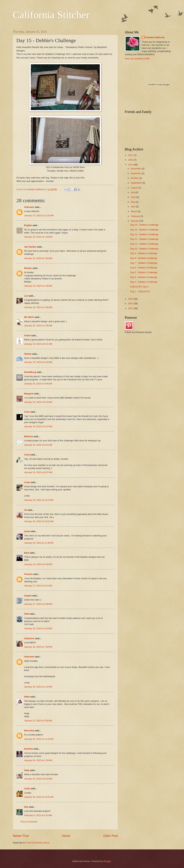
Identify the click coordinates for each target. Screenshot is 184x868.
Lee (26, 296)
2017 (131, 155)
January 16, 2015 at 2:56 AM (38, 326)
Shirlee (28, 354)
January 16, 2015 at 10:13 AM (39, 500)
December (136, 169)
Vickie (27, 335)
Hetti (27, 614)
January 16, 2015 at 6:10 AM (38, 402)
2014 (131, 299)
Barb (27, 553)
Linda (27, 482)
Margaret (29, 394)
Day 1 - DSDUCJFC (140, 291)
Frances (28, 574)
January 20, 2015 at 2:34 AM (38, 687)
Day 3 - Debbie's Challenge (144, 282)
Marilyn (28, 268)
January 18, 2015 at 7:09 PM (38, 647)
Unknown (29, 207)
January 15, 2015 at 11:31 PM (39, 215)
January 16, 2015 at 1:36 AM (38, 286)
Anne (27, 412)
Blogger (107, 861)
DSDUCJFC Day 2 (139, 287)
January (135, 221)
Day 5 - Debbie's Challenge (144, 272)
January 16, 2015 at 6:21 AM (38, 445)
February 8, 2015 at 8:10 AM (38, 815)
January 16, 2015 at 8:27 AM (38, 472)
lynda (27, 531)
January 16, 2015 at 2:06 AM (38, 307)
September (137, 183)
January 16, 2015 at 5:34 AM (38, 362)
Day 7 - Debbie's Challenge (144, 263)
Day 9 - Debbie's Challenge (144, 253)
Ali (25, 510)
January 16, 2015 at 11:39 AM (39, 543)
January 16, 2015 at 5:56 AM (38, 384)
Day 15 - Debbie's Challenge (144, 225)
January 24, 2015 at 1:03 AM (38, 760)
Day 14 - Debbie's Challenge (144, 230)
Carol (27, 455)
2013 (131, 304)
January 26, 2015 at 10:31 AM (39, 797)
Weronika (29, 731)
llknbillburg (30, 372)
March (134, 211)
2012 (131, 308)
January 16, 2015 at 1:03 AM (38, 237)
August (135, 188)
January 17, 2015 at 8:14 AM (38, 586)
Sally (27, 770)
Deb (26, 807)
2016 (131, 160)
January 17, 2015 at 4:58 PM (38, 604)
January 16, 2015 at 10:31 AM (39, 521)
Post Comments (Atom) (38, 843)
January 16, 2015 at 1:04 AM (38, 258)
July (133, 192)
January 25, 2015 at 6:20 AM (38, 779)
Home (66, 836)
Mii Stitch (29, 317)
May (133, 202)
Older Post (111, 836)
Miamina (29, 436)
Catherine (29, 638)
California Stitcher (51, 15)
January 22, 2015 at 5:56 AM (38, 721)
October (135, 178)
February (136, 216)
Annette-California (155, 37)
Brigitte (28, 225)
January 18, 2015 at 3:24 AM (38, 628)
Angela (28, 596)
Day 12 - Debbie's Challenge (144, 239)
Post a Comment (29, 822)
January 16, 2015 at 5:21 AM (38, 344)
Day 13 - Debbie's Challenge (144, 234)
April (133, 207)
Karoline (29, 749)
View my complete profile (137, 59)
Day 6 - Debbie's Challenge (144, 268)
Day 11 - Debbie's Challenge (144, 244)
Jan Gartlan (30, 247)
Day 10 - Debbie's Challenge (144, 249)
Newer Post (21, 836)
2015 (131, 165)
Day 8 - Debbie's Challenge (144, 258)
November (136, 173)
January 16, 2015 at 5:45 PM (38, 564)
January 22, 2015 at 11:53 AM (39, 739)
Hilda (27, 697)
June (134, 197)
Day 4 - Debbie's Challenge (144, 277)
